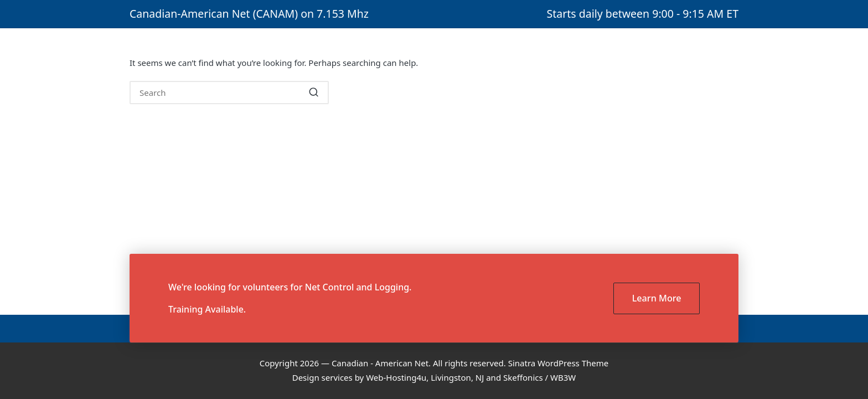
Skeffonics (523, 377)
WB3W (563, 377)
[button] (314, 93)
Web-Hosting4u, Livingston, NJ (425, 377)
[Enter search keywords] (229, 93)
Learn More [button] (657, 298)
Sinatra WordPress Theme (559, 363)
